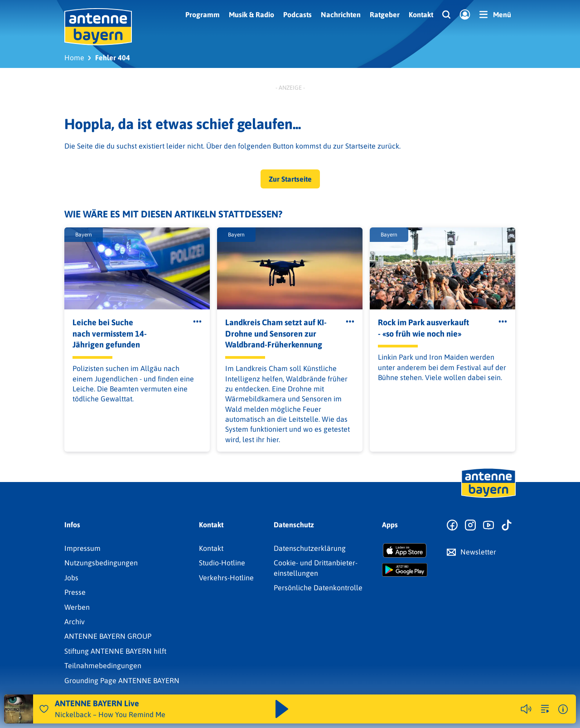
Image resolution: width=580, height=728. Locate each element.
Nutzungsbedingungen (101, 563)
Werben (77, 607)
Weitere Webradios (474, 709)
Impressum (82, 548)
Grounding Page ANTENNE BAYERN (122, 680)
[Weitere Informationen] (563, 709)
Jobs (71, 578)
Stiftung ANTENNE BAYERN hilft (115, 651)
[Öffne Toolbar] (197, 322)
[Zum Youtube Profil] (488, 526)
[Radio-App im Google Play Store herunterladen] (405, 570)
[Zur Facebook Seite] (452, 526)
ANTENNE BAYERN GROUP (108, 636)
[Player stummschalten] (526, 709)
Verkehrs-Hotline (226, 578)
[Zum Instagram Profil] (470, 526)
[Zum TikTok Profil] (507, 526)
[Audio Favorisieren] (44, 709)
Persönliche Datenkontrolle (318, 588)
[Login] (465, 15)
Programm (203, 14)
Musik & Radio (251, 14)
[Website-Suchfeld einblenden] (446, 15)
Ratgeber (385, 14)
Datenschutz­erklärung (310, 548)
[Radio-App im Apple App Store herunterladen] (405, 550)
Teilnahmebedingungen (103, 665)
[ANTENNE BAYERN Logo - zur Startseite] (98, 27)
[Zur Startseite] (488, 497)
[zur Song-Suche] (545, 709)
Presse (75, 592)
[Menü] (495, 14)
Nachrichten (341, 14)
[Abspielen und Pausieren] (282, 709)
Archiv (75, 622)
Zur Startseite (290, 179)
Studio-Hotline (222, 563)
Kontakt (421, 14)
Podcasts (297, 14)
